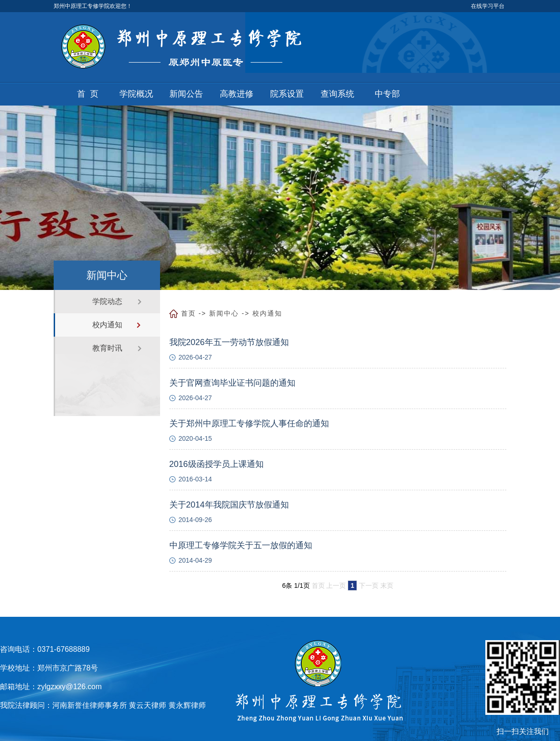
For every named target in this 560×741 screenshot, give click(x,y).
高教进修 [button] (237, 94)
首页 (189, 313)
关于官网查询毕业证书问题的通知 (232, 383)
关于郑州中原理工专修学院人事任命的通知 (249, 423)
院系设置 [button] (287, 94)
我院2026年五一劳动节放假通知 (229, 342)
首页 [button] (90, 94)
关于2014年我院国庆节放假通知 (229, 505)
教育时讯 (107, 348)
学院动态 (107, 301)
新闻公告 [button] (186, 94)
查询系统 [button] (337, 94)
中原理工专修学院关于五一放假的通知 (241, 545)
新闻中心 (224, 313)
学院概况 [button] (136, 94)
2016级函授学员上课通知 (217, 464)
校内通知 (107, 325)
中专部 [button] (387, 94)
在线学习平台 (488, 6)
